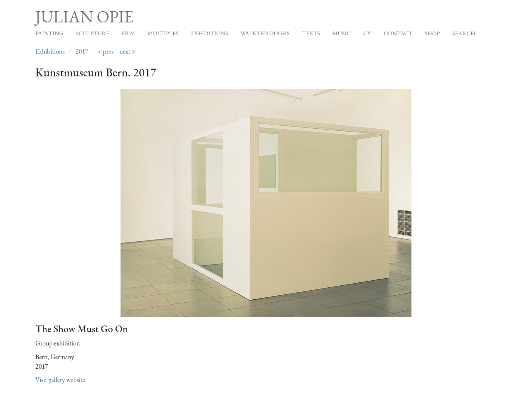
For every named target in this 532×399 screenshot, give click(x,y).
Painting (49, 33)
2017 (82, 51)
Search (464, 33)
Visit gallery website (60, 380)
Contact (398, 33)
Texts (311, 33)
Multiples (163, 33)
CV (367, 33)
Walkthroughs (265, 33)
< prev (106, 51)
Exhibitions (209, 33)
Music (342, 33)
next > (127, 51)
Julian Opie (84, 17)
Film (129, 33)
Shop (432, 33)
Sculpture (92, 33)
